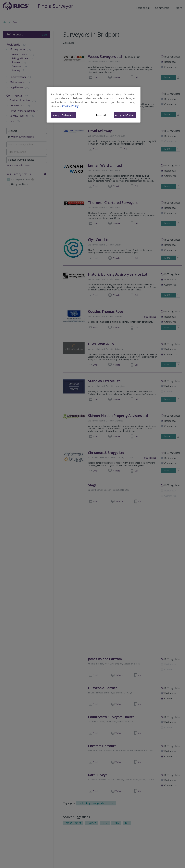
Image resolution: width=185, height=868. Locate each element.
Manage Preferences (63, 115)
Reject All (101, 115)
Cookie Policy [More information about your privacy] (70, 106)
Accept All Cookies (125, 115)
